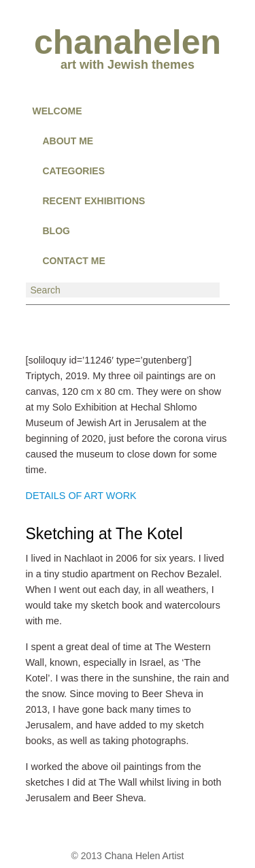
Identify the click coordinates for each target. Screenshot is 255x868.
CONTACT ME (74, 261)
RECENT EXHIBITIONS (94, 201)
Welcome (57, 111)
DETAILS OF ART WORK (81, 496)
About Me (68, 141)
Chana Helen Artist (144, 856)
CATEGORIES (74, 171)
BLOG (56, 231)
